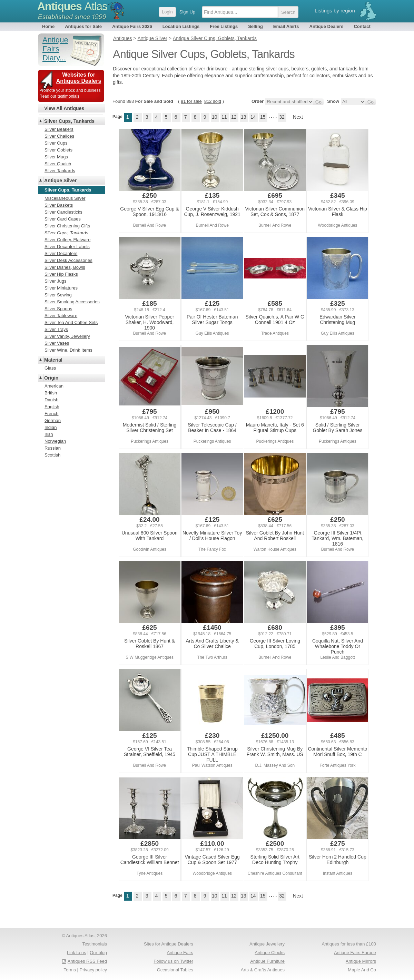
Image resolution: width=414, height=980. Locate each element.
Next (298, 117)
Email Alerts (286, 26)
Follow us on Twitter (173, 961)
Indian (51, 427)
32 (282, 117)
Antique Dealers (327, 26)
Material (53, 360)
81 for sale (191, 101)
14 (253, 117)
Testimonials (95, 944)
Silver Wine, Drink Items (68, 350)
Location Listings (181, 26)
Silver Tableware (61, 316)
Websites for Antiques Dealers (79, 78)
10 (215, 117)
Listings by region (335, 11)
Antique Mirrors (361, 961)
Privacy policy (93, 970)
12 (234, 117)
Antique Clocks (270, 953)
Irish (49, 434)
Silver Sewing (58, 295)
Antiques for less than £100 (349, 944)
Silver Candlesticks (63, 212)
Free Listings (224, 26)
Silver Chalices (59, 136)
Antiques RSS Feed (87, 961)
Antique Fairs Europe (355, 953)
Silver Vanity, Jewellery (67, 336)
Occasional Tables (175, 970)
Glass (50, 368)
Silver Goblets (58, 150)
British (51, 393)
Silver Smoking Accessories (72, 302)
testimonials (68, 96)
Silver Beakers (59, 129)
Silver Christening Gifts (67, 226)
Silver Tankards (60, 171)
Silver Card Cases (63, 219)
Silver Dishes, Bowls (65, 267)
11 (224, 117)
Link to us (77, 953)
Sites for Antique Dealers (169, 944)
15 (263, 117)
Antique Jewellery (267, 944)
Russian (53, 448)
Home (48, 26)
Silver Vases (57, 343)
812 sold (213, 101)
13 (244, 117)
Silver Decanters (61, 253)
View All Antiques (64, 108)
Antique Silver (60, 180)
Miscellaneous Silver (65, 198)
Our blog (98, 953)
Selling (255, 26)
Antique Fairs (180, 953)
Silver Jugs (56, 281)
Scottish (52, 455)
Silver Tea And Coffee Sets (71, 322)
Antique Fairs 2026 (132, 26)
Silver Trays (56, 329)
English (52, 407)
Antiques (72, 6)
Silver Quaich (58, 164)
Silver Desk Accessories (68, 260)
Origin (51, 378)
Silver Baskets (59, 205)
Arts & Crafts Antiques (263, 970)
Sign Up (187, 12)
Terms (70, 970)
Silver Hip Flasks (61, 274)
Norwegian (55, 441)
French (51, 414)
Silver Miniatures (61, 288)
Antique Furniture (267, 961)
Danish (51, 400)
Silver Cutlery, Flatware (67, 240)
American (54, 386)
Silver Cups (56, 143)
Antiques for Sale (83, 26)
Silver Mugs (56, 157)
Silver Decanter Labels (67, 247)
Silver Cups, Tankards (69, 121)
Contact (362, 26)
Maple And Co (362, 970)
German (53, 420)
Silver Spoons (58, 309)
